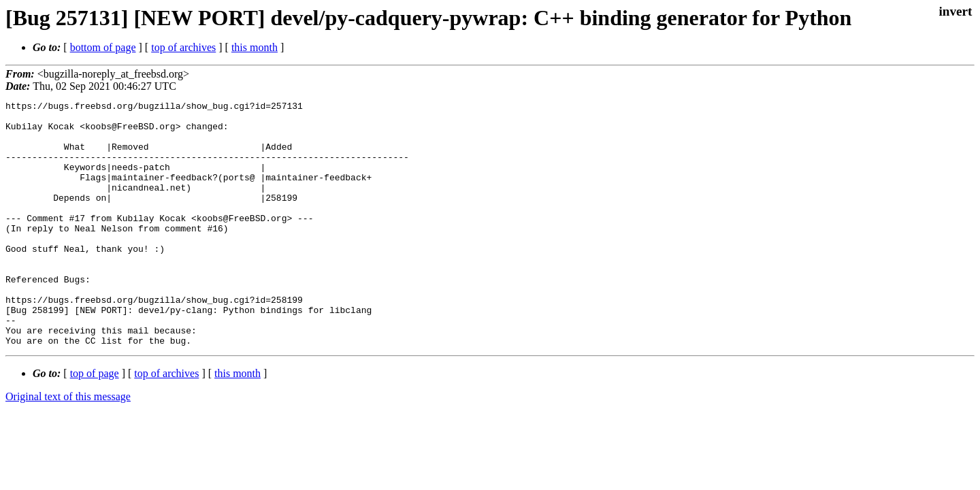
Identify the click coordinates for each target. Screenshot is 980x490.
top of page (95, 422)
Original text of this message (68, 445)
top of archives (183, 47)
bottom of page (103, 47)
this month (255, 47)
